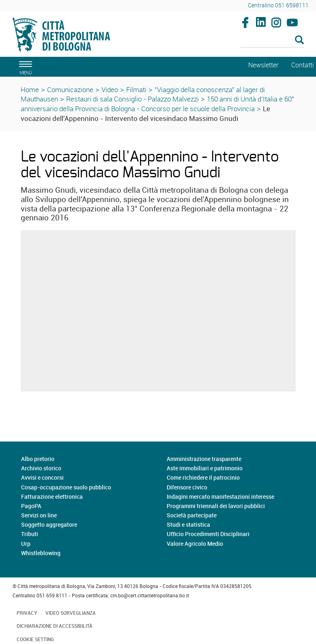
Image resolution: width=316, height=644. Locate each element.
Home (30, 89)
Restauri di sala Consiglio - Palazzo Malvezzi (132, 99)
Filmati (136, 89)
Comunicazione (70, 89)
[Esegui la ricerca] (299, 40)
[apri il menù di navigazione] (24, 67)
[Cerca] (272, 41)
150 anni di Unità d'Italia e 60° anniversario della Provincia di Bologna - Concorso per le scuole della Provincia (157, 104)
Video (110, 89)
